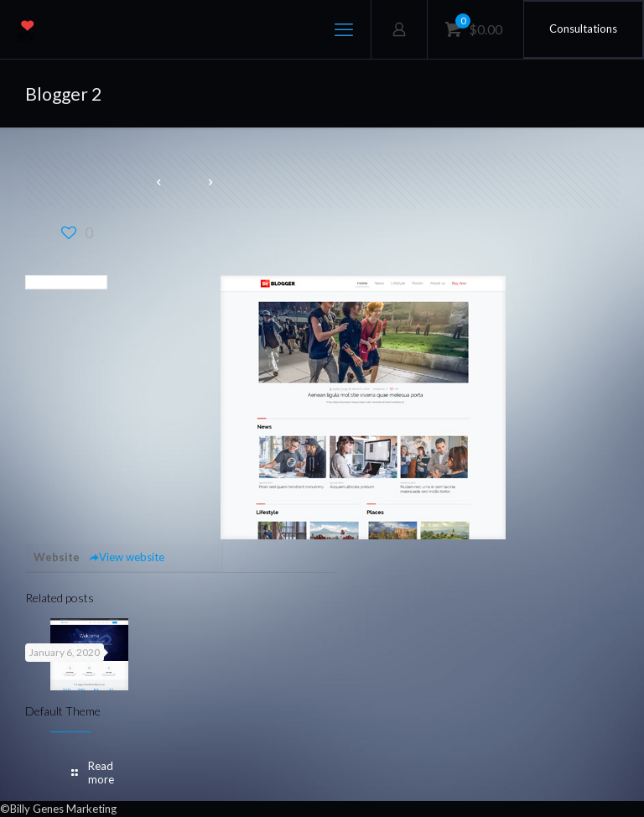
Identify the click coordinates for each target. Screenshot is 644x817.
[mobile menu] (344, 29)
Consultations (583, 29)
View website (126, 557)
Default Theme (63, 711)
